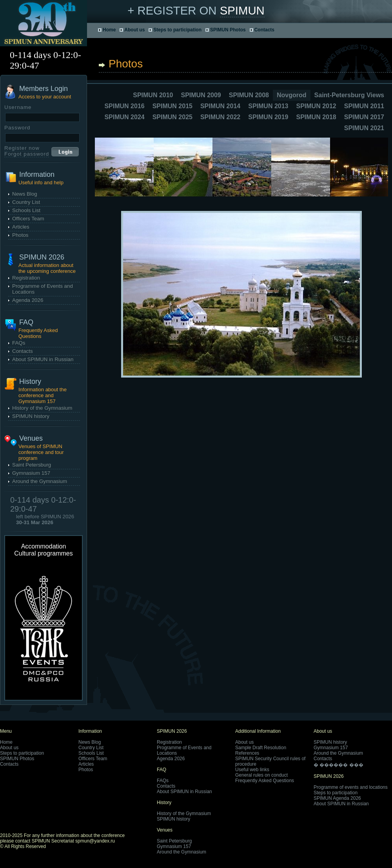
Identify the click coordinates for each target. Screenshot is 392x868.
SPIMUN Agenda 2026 (337, 798)
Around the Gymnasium (40, 481)
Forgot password (27, 154)
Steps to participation (177, 30)
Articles (21, 227)
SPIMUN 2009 (201, 95)
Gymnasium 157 (31, 473)
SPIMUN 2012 (316, 106)
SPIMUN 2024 (124, 117)
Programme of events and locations (351, 787)
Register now (22, 148)
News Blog (25, 194)
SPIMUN (242, 10)
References (247, 753)
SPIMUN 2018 (316, 117)
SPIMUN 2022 (220, 117)
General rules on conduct (261, 775)
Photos (20, 235)
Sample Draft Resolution (261, 748)
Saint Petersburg (32, 465)
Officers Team (28, 219)
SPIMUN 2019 (268, 117)
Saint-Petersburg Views (349, 95)
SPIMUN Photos (228, 30)
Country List (26, 202)
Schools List (26, 210)
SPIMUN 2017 (364, 117)
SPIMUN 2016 (124, 106)
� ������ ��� (338, 765)
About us (134, 30)
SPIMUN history (31, 416)
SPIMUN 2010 (153, 95)
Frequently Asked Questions (265, 781)
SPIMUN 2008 (249, 95)
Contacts (264, 30)
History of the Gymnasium (42, 408)
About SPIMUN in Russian (43, 359)
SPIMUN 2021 (364, 128)
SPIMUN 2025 (172, 117)
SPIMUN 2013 (268, 106)
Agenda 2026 (28, 300)
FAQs (19, 343)
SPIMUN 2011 (364, 106)
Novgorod (292, 95)
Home (109, 30)
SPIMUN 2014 (220, 106)
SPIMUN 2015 (172, 106)
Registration (26, 278)
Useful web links (252, 770)
